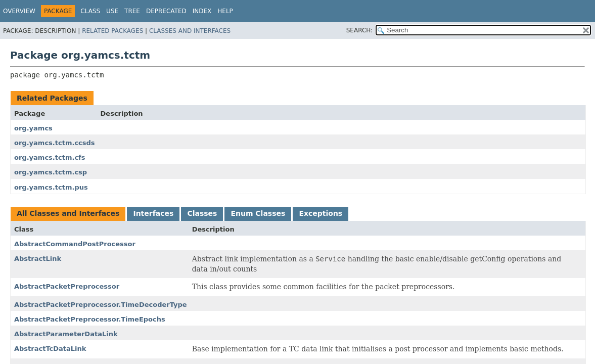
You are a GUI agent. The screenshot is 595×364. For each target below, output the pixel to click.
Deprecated (166, 11)
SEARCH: (360, 30)
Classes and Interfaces (190, 31)
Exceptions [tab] (321, 213)
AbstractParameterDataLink (66, 334)
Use (112, 11)
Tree (132, 11)
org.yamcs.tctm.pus (51, 187)
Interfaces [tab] (153, 213)
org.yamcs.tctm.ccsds (55, 143)
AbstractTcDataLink (50, 349)
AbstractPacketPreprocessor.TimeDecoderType (101, 305)
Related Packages (112, 31)
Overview (19, 11)
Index (202, 11)
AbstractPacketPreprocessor (67, 286)
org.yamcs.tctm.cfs (50, 157)
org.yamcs (33, 128)
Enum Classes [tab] (258, 213)
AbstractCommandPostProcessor (75, 244)
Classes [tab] (202, 213)
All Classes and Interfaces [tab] (68, 213)
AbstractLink (38, 259)
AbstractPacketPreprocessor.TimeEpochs (90, 319)
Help (225, 11)
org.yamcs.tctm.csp (51, 172)
